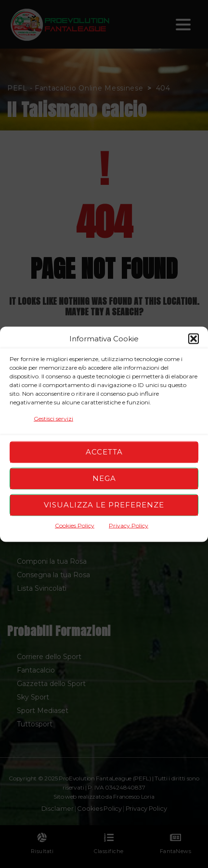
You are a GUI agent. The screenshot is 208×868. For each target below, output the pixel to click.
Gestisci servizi (53, 418)
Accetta (104, 452)
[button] (194, 338)
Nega (104, 478)
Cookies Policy (75, 525)
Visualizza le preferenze (104, 505)
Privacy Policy (129, 525)
